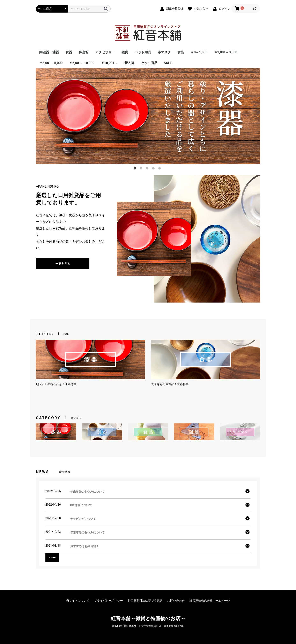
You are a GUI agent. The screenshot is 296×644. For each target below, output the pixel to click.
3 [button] (148, 169)
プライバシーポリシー (109, 601)
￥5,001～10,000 (82, 63)
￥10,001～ (109, 63)
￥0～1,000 (199, 52)
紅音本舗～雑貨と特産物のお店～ (148, 618)
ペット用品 (143, 52)
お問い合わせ (176, 601)
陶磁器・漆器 (49, 52)
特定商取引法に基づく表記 (145, 601)
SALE (168, 63)
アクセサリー (105, 52)
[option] (148, 116)
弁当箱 (84, 52)
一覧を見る (63, 264)
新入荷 (129, 63)
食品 (181, 52)
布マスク (164, 52)
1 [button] (136, 169)
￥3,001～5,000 (51, 63)
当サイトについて (78, 601)
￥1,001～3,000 (226, 52)
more (52, 557)
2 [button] (142, 169)
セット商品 (149, 63)
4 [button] (154, 169)
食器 (69, 52)
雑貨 (125, 52)
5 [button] (160, 169)
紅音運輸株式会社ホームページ (210, 601)
